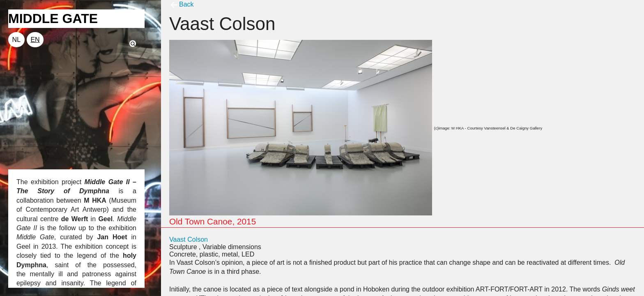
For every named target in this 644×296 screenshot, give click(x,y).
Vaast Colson (189, 239)
